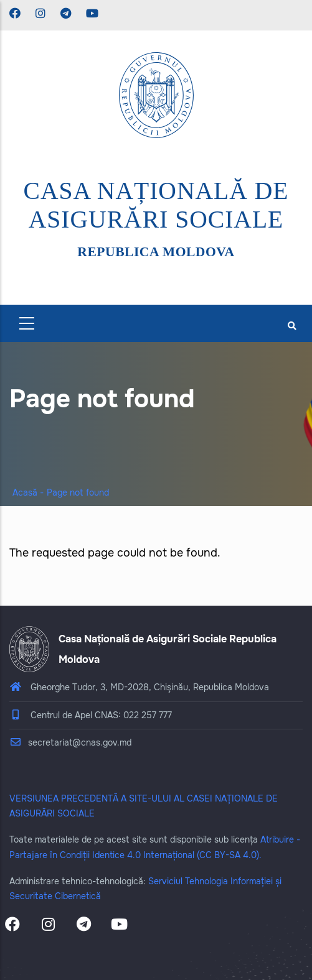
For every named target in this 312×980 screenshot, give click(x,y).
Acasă (25, 492)
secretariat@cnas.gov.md (70, 742)
